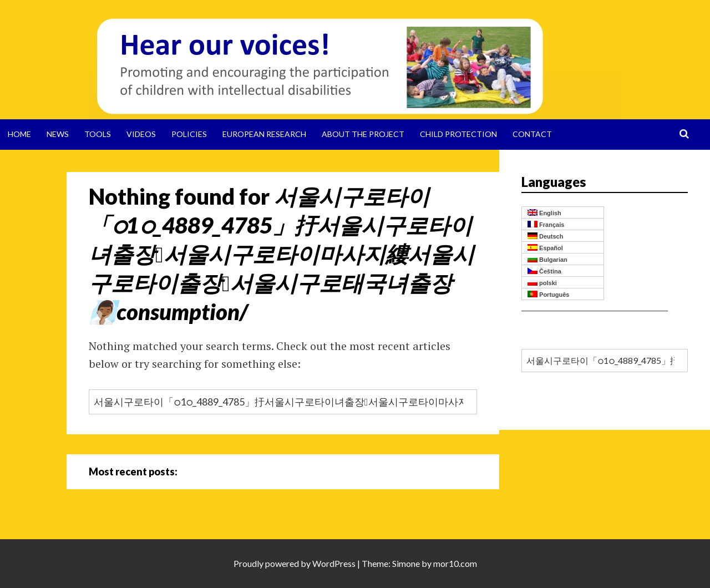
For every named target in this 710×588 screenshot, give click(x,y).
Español (545, 248)
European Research (264, 134)
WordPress (334, 563)
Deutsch (545, 236)
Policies (189, 134)
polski (542, 283)
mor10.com (455, 563)
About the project (363, 134)
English (544, 213)
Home (19, 134)
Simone (406, 563)
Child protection (458, 134)
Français (546, 224)
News (58, 134)
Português (548, 294)
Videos (141, 134)
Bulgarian (547, 259)
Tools (98, 134)
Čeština (544, 271)
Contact (532, 134)
